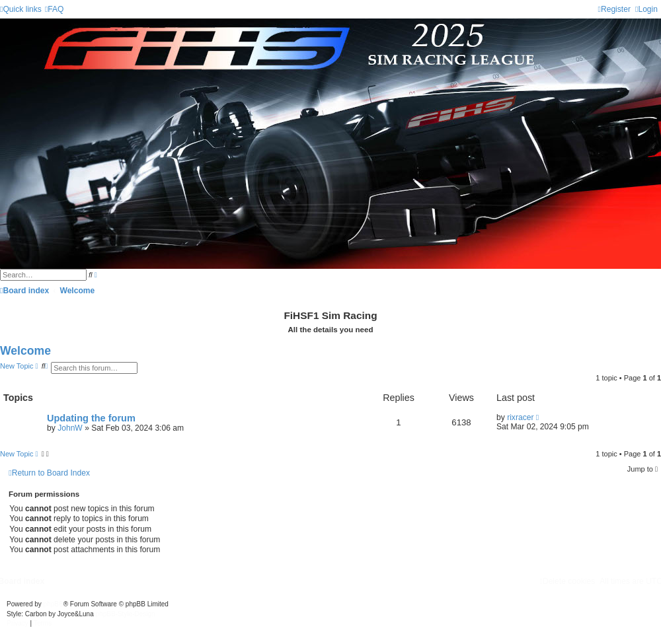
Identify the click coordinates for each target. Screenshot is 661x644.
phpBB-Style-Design (126, 614)
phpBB (54, 604)
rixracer (520, 417)
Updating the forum (91, 418)
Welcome (25, 351)
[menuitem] (55, 9)
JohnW (70, 428)
